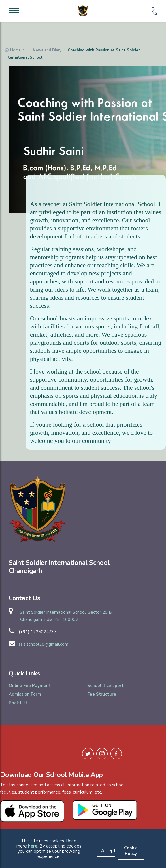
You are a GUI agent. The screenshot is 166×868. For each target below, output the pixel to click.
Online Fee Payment (30, 686)
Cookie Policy (131, 851)
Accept (108, 851)
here (33, 846)
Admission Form (25, 694)
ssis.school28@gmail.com (44, 644)
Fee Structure (102, 694)
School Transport (105, 686)
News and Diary (47, 50)
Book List (18, 703)
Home (15, 50)
